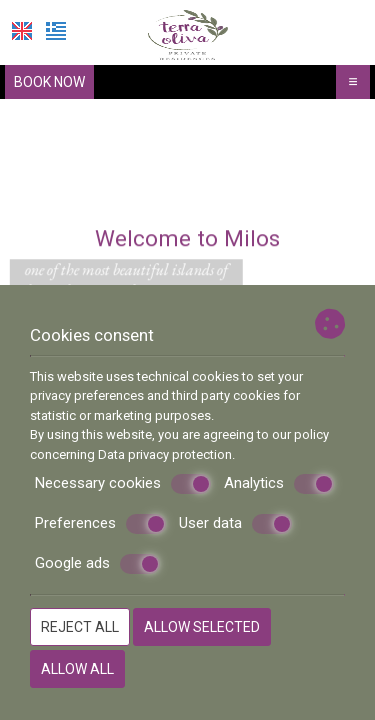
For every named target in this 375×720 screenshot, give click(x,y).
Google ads (97, 564)
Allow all (77, 669)
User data (235, 524)
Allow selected (202, 627)
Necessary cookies (123, 484)
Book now (49, 82)
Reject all (80, 627)
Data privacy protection (165, 454)
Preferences (100, 524)
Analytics (279, 484)
